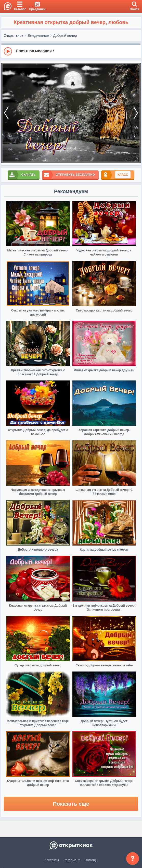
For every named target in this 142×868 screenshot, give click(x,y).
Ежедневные (38, 36)
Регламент (72, 860)
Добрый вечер (65, 36)
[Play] (8, 51)
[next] (136, 113)
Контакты (52, 860)
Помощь (91, 860)
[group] (71, 51)
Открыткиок (14, 36)
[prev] (6, 113)
